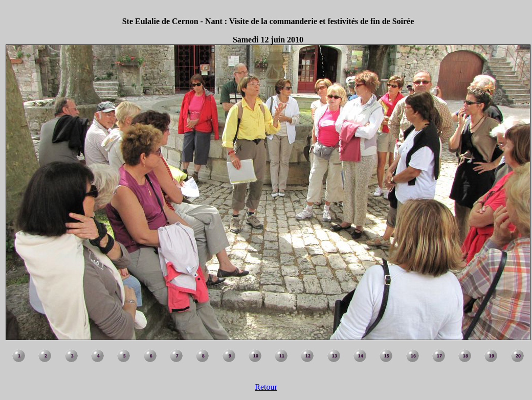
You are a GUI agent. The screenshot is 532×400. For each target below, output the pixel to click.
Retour (266, 387)
